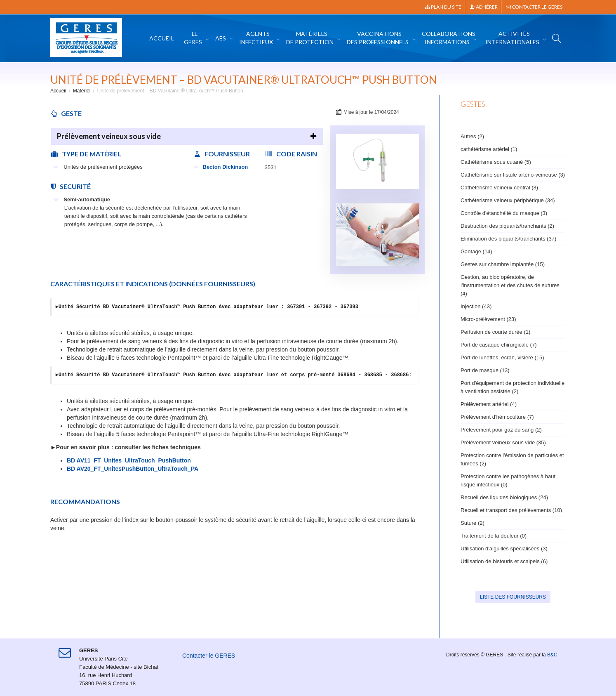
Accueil (162, 38)
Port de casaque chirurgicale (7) (498, 345)
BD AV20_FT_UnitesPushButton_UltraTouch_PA (133, 469)
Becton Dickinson (221, 167)
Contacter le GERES (534, 7)
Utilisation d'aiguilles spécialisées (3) (504, 549)
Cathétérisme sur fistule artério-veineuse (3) (513, 175)
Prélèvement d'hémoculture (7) (497, 417)
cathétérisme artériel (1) (489, 149)
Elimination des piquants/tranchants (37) (508, 239)
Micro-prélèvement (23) (488, 319)
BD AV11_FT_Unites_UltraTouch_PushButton (129, 460)
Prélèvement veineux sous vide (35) (503, 442)
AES (221, 38)
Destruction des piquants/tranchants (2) (507, 226)
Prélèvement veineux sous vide (109, 136)
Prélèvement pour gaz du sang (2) (501, 430)
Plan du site (443, 7)
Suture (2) (473, 523)
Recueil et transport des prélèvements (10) (511, 510)
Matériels (310, 38)
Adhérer (484, 7)
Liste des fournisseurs (513, 597)
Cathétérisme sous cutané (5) (496, 162)
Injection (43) (476, 306)
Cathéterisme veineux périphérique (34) (508, 200)
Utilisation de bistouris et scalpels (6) (504, 561)
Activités (513, 38)
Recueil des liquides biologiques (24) (504, 497)
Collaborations (449, 38)
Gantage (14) (476, 251)
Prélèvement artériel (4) (489, 404)
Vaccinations (378, 38)
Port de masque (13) (485, 370)
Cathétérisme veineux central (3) (499, 188)
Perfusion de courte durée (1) (495, 332)
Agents (257, 38)
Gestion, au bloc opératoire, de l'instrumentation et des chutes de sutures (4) (510, 285)
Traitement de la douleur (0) (494, 536)
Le (194, 38)
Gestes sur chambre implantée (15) (503, 264)
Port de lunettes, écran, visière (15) (502, 357)
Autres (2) (472, 136)
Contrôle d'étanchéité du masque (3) (504, 213)
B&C (552, 655)
